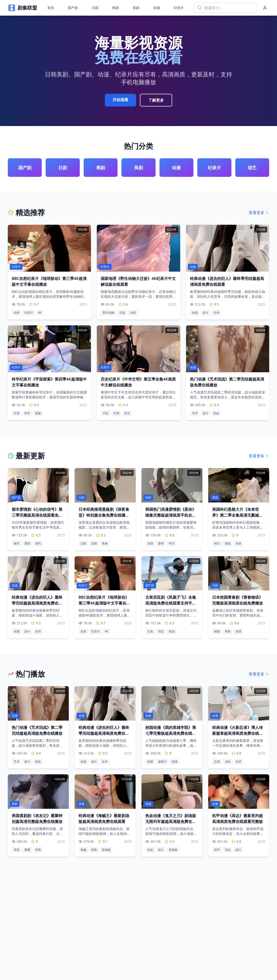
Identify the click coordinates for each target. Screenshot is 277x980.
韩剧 (116, 8)
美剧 (136, 8)
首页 (51, 8)
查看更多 (259, 213)
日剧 (95, 8)
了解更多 (156, 100)
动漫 (157, 8)
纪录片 (179, 8)
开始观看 (120, 100)
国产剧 (73, 8)
